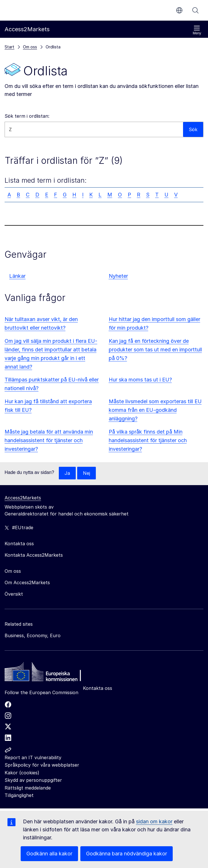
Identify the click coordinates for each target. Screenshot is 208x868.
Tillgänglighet (19, 795)
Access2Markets (23, 498)
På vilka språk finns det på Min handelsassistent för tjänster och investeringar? (148, 440)
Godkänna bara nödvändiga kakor (127, 854)
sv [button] (179, 10)
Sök (195, 10)
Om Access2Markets (27, 582)
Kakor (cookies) (22, 773)
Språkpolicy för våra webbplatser (42, 765)
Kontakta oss (98, 688)
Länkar (17, 276)
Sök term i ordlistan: (27, 116)
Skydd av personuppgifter (33, 780)
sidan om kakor (154, 821)
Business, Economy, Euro (33, 635)
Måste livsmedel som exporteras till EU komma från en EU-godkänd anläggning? (155, 410)
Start (9, 47)
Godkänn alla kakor (49, 854)
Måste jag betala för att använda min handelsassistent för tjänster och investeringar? (49, 440)
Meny (197, 30)
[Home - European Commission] (46, 673)
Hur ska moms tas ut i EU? (140, 380)
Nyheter (118, 276)
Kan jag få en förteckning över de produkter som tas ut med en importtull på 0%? (155, 350)
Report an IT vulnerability (33, 757)
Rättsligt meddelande (28, 788)
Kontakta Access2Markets (34, 555)
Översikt (14, 594)
